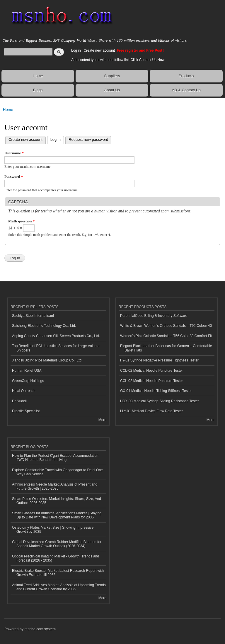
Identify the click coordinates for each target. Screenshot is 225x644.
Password (14, 176)
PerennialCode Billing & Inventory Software (154, 316)
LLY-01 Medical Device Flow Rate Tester (151, 411)
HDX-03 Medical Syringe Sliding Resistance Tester (160, 401)
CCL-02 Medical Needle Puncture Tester (151, 371)
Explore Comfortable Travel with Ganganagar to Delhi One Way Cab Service (57, 472)
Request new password (88, 140)
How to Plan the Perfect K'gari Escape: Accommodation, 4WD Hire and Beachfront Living (56, 458)
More (102, 420)
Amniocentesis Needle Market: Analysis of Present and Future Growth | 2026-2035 (55, 486)
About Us (112, 90)
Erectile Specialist (26, 411)
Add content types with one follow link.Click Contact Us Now (118, 60)
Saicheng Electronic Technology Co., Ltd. (44, 326)
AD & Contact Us (186, 90)
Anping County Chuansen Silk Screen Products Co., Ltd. (56, 336)
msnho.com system (40, 629)
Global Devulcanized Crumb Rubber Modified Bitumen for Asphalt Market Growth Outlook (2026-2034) (57, 544)
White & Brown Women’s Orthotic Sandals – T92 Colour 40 (166, 326)
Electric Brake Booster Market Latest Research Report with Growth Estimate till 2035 (58, 573)
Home (38, 76)
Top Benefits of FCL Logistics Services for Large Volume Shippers (56, 348)
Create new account (100, 50)
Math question (21, 221)
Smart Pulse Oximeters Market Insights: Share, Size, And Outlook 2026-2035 (57, 501)
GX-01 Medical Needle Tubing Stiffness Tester (156, 391)
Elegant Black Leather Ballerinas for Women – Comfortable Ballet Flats (166, 348)
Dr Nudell (19, 401)
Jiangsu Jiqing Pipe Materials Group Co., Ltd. (47, 360)
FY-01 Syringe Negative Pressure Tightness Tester (159, 360)
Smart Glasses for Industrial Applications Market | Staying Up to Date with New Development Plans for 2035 (57, 515)
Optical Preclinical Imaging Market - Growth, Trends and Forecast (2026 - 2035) (56, 558)
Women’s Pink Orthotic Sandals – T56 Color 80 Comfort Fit (166, 336)
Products (186, 76)
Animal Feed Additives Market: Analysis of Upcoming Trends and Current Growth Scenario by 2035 (59, 587)
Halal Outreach (24, 391)
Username (14, 153)
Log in (76, 50)
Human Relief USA (27, 371)
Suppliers (112, 76)
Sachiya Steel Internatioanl (33, 316)
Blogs (38, 90)
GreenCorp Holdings (28, 381)
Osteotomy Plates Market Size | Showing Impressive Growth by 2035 (53, 530)
